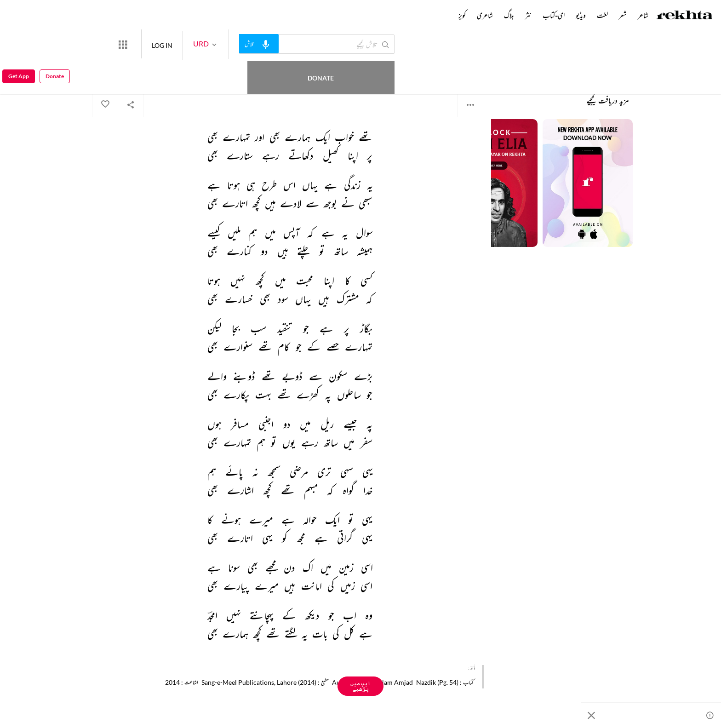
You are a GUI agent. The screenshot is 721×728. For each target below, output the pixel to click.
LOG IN (196, 44)
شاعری (485, 15)
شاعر (643, 15)
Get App (19, 44)
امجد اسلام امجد (471, 69)
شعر (623, 15)
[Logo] (685, 16)
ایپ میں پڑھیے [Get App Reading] (360, 686)
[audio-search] (292, 44)
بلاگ (509, 15)
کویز (462, 15)
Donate (108, 44)
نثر (528, 15)
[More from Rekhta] (156, 44)
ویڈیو (581, 15)
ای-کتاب (554, 15)
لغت (602, 15)
